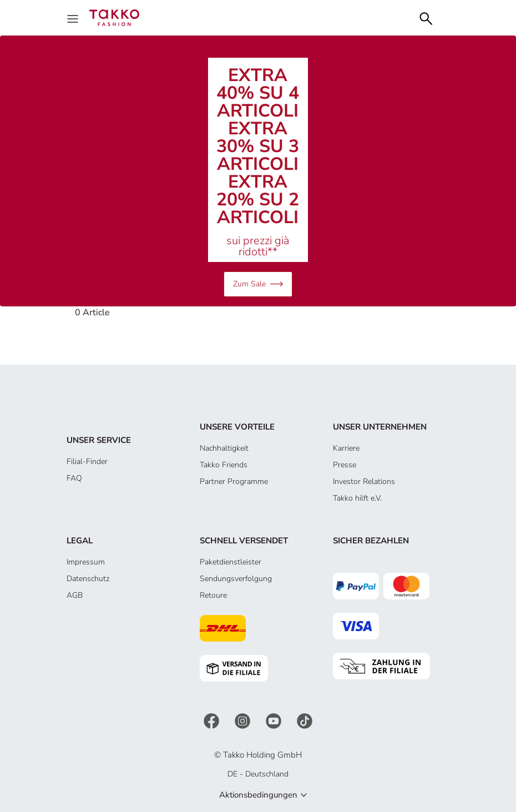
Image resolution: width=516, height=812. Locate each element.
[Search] (426, 17)
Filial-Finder (87, 462)
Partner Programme (234, 481)
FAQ (74, 478)
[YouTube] (275, 720)
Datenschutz (88, 579)
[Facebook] (213, 720)
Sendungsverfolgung (236, 579)
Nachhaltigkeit (224, 448)
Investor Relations (364, 481)
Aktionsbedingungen (258, 795)
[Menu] (74, 18)
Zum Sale (258, 284)
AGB (75, 595)
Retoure (213, 595)
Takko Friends (224, 465)
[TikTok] (305, 720)
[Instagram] (244, 720)
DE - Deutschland (258, 774)
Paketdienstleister (231, 562)
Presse (345, 465)
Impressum (86, 562)
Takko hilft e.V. (357, 498)
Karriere (346, 448)
